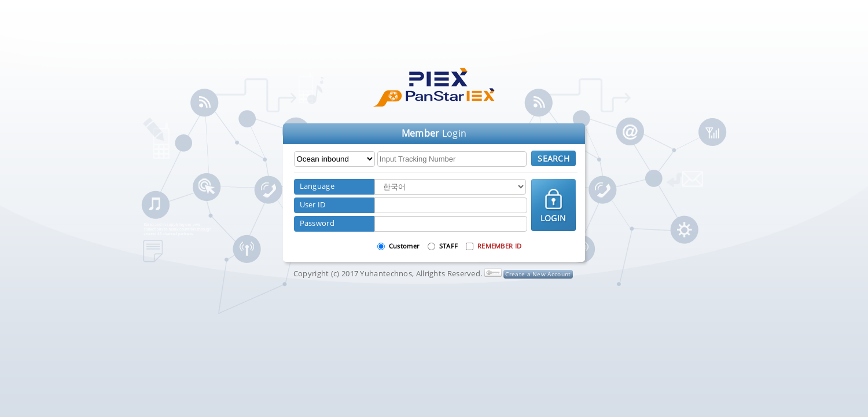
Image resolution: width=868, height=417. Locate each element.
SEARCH (553, 158)
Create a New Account (538, 274)
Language (317, 186)
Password (317, 223)
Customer (404, 246)
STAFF (449, 246)
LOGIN (553, 218)
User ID (313, 204)
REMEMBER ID (499, 246)
